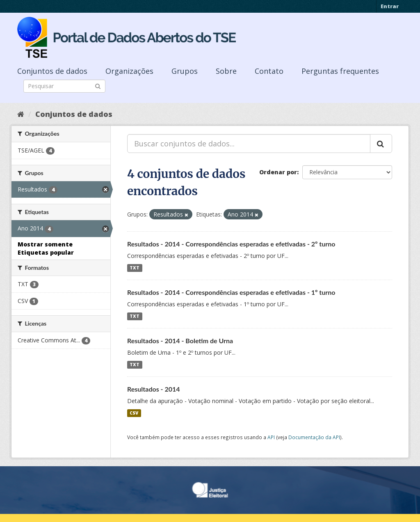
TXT (135, 268)
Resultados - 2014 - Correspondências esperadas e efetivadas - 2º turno (231, 244)
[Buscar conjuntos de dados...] (249, 144)
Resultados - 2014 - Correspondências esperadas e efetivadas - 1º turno (231, 292)
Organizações (129, 71)
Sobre (226, 71)
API (271, 437)
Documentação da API (314, 437)
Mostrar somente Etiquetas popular (46, 248)
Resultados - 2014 (154, 389)
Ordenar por (278, 172)
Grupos (185, 71)
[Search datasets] (64, 86)
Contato (269, 71)
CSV (134, 413)
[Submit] (98, 85)
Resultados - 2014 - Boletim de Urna (180, 341)
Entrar (390, 6)
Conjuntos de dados (52, 71)
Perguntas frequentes (340, 71)
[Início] (21, 114)
